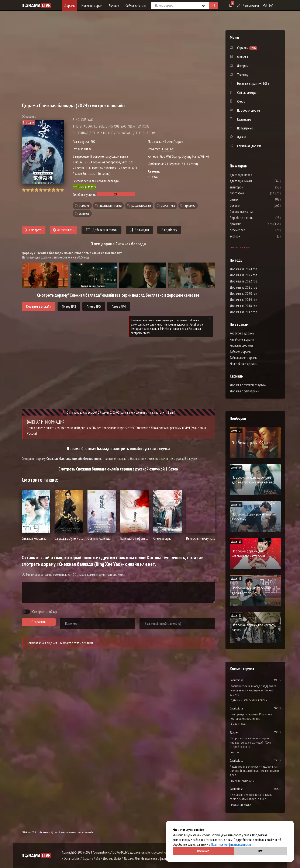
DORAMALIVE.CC (30, 832)
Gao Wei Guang (170, 156)
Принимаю (203, 851)
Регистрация (248, 5)
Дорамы (70, 5)
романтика (168, 206)
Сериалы (44, 832)
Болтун (235, 752)
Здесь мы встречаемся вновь (249, 700)
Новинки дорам (92, 5)
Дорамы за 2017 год (244, 312)
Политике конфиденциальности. (232, 844)
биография (249, 193)
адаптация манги (254, 181)
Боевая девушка (241, 805)
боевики (248, 205)
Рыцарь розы (239, 724)
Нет (261, 851)
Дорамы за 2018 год (244, 306)
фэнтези (84, 213)
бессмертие (250, 230)
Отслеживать (63, 230)
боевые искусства (254, 212)
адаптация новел (111, 206)
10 (62, 190)
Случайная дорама (249, 146)
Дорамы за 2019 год (244, 300)
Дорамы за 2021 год (244, 287)
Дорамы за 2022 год (244, 281)
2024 (94, 141)
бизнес (247, 199)
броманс (248, 224)
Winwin (205, 156)
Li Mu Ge (168, 149)
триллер (190, 206)
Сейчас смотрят (136, 5)
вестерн (248, 236)
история (84, 206)
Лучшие (114, 5)
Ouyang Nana (190, 156)
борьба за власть (254, 218)
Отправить (39, 622)
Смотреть (34, 230)
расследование (141, 206)
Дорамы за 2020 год (244, 294)
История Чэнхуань (243, 781)
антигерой (249, 187)
